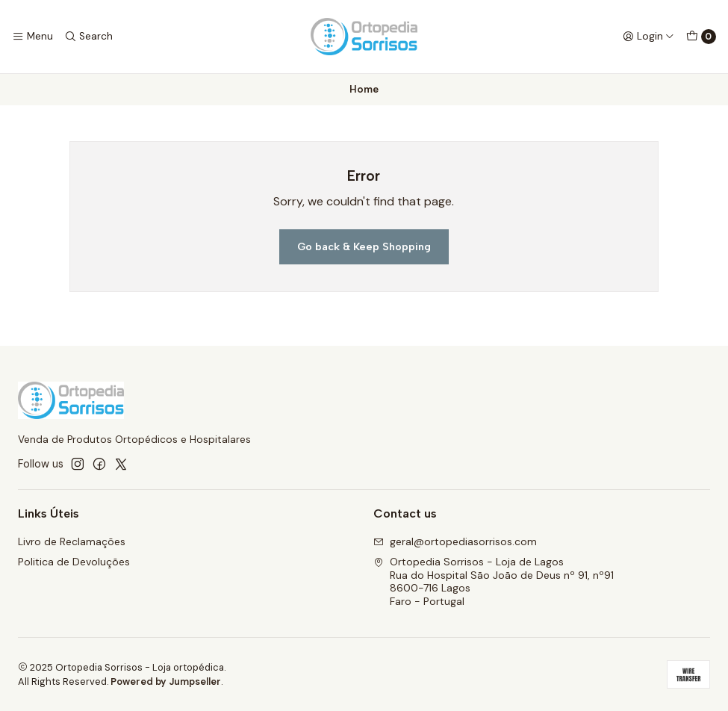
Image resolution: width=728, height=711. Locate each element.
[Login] (648, 37)
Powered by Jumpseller (166, 681)
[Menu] (32, 37)
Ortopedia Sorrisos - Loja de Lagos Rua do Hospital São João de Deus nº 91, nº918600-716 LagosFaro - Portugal (494, 581)
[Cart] (701, 37)
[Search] (88, 37)
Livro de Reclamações (72, 541)
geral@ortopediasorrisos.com (455, 541)
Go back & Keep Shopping (364, 246)
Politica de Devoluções (74, 562)
